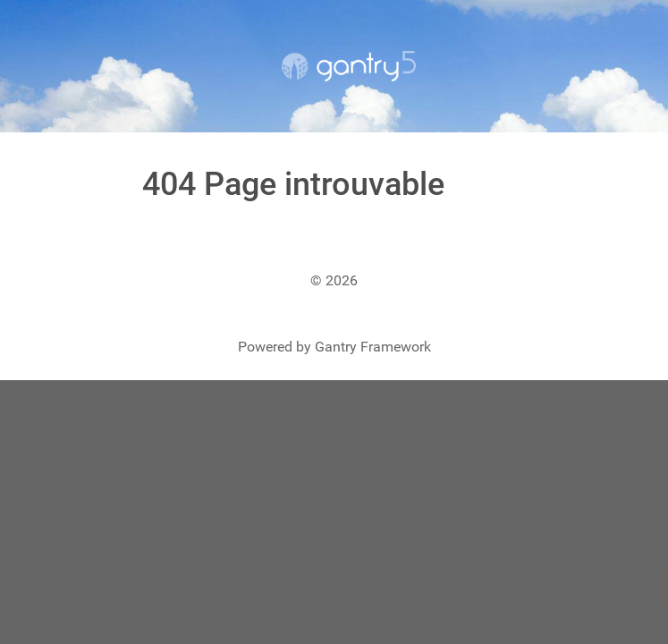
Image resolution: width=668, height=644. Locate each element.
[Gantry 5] (349, 66)
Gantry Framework (373, 347)
